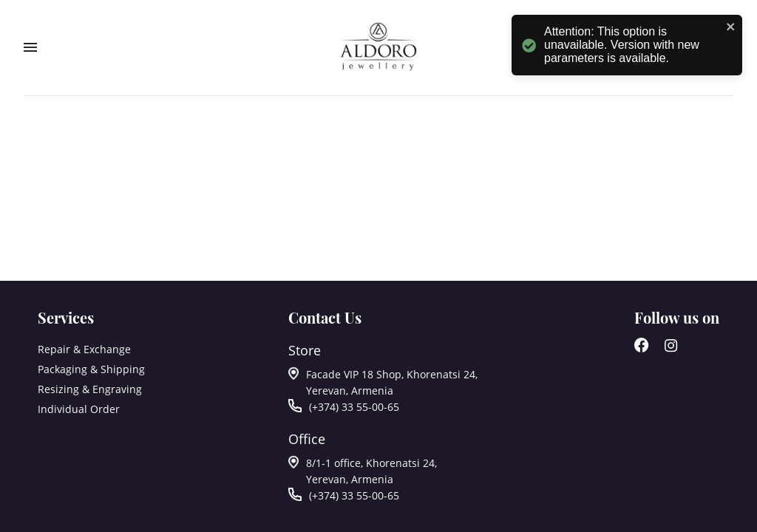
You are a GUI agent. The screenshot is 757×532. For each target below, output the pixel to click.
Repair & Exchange (84, 349)
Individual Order (79, 409)
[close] (729, 28)
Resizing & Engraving (90, 389)
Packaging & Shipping (91, 369)
